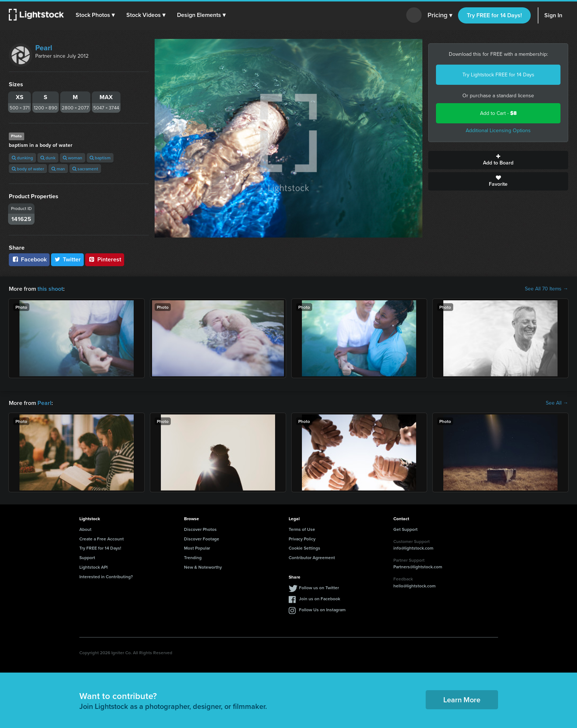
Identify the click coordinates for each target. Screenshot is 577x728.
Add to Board (498, 160)
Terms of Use (302, 529)
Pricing (440, 15)
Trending (193, 557)
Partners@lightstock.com (418, 567)
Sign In (553, 15)
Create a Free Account (102, 539)
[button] (95, 15)
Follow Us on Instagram (322, 610)
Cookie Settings (304, 548)
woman (73, 158)
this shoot (50, 289)
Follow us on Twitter (319, 588)
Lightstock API (93, 567)
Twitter (68, 259)
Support (87, 557)
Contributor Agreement (312, 557)
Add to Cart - (498, 113)
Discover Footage (202, 539)
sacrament (85, 169)
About (85, 529)
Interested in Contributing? (106, 577)
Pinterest (105, 259)
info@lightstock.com (413, 548)
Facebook (29, 259)
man (58, 169)
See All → (557, 403)
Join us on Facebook (320, 599)
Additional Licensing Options (498, 131)
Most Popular (197, 548)
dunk (48, 158)
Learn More (462, 700)
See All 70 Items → (547, 289)
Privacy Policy (302, 539)
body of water (28, 169)
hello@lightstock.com (414, 586)
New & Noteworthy (203, 567)
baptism (100, 158)
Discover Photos (200, 529)
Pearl (44, 48)
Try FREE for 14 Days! (494, 15)
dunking (22, 158)
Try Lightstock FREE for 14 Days (498, 75)
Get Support (405, 529)
